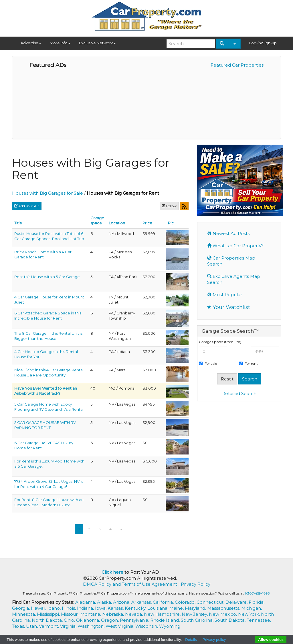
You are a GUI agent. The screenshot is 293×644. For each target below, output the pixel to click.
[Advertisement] (245, 443)
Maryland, (196, 608)
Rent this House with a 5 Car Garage (47, 277)
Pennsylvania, (135, 620)
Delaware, (237, 602)
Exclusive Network (97, 43)
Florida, (257, 602)
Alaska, (105, 602)
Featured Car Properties (237, 65)
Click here (112, 572)
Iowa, (101, 608)
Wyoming (170, 626)
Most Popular (225, 295)
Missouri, (71, 614)
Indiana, (86, 608)
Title (18, 223)
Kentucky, (136, 608)
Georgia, (21, 608)
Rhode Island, (166, 620)
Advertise (31, 43)
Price (147, 223)
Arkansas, (142, 602)
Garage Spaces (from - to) (220, 342)
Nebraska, (114, 614)
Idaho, (55, 608)
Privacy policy (214, 640)
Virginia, (69, 626)
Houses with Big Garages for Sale (47, 193)
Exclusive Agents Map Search (234, 279)
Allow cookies (271, 640)
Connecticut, (211, 602)
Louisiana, (158, 608)
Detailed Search (239, 393)
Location (117, 223)
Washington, (92, 626)
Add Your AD (27, 206)
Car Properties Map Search (231, 261)
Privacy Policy (196, 584)
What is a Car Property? (235, 246)
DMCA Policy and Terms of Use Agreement (130, 584)
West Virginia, (120, 626)
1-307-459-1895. (258, 593)
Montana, (91, 614)
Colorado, (186, 602)
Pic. (171, 223)
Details (191, 640)
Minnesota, (24, 614)
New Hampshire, (163, 614)
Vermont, (50, 626)
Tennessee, (259, 620)
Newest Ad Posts (228, 233)
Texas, (19, 626)
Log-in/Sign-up (263, 43)
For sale (208, 363)
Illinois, (69, 608)
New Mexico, (223, 614)
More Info (60, 43)
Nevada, (134, 614)
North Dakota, (48, 620)
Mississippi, (49, 614)
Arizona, (122, 602)
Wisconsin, (147, 626)
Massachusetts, (224, 608)
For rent (248, 363)
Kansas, (116, 608)
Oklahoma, (89, 620)
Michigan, (252, 608)
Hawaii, (39, 608)
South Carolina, (198, 620)
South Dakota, (231, 620)
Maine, (177, 608)
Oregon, (110, 620)
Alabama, (86, 602)
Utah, (32, 626)
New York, (250, 614)
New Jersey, (195, 614)
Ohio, (70, 620)
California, (164, 602)
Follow (169, 206)
